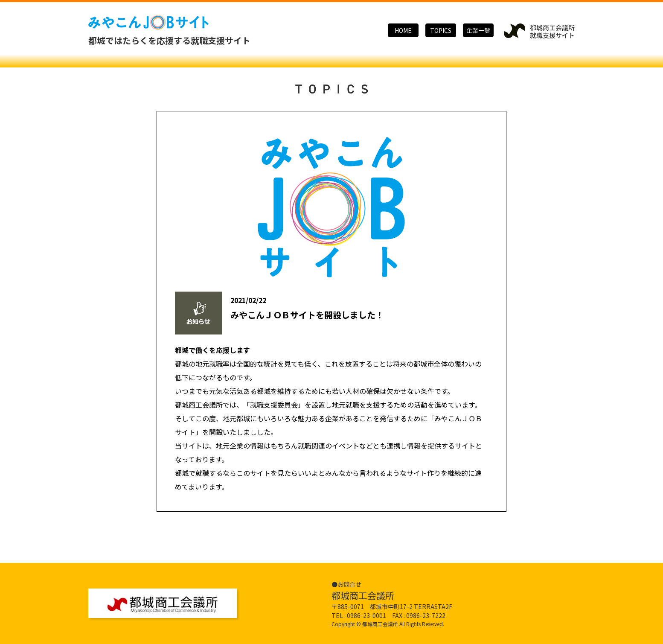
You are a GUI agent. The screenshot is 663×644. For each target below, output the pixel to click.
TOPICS (441, 30)
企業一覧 (478, 30)
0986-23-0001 (366, 615)
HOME (403, 30)
